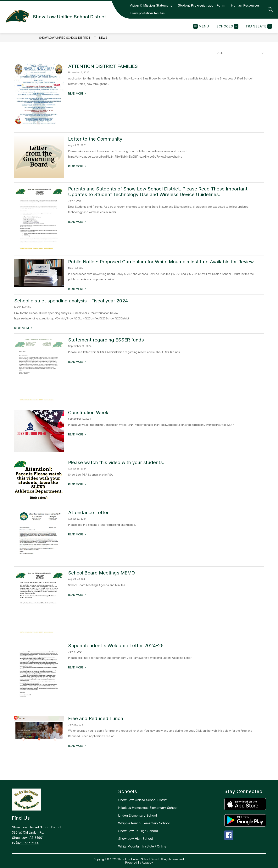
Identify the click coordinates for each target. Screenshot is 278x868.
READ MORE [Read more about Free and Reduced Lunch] (77, 746)
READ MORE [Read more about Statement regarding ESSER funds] (77, 362)
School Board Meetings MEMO (102, 573)
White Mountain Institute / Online (142, 846)
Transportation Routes (147, 13)
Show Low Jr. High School (138, 831)
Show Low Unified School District (65, 38)
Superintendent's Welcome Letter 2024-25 (116, 646)
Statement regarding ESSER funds (106, 340)
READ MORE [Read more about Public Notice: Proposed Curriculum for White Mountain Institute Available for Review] (77, 289)
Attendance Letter (88, 513)
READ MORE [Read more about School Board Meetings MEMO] (77, 595)
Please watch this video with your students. (116, 462)
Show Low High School (136, 839)
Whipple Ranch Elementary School (144, 823)
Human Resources (245, 5)
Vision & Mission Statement (151, 5)
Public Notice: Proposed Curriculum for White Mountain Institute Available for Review (161, 262)
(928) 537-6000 (28, 843)
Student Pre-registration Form (201, 5)
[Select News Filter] (240, 53)
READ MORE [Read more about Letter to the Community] (77, 166)
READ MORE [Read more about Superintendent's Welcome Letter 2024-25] (77, 667)
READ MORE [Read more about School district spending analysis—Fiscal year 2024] (23, 328)
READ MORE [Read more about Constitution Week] (77, 434)
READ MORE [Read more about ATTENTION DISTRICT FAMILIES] (77, 93)
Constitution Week (88, 413)
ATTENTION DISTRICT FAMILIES (103, 66)
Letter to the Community (95, 139)
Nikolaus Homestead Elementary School (148, 808)
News (103, 38)
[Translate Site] (258, 26)
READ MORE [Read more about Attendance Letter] (77, 534)
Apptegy (147, 862)
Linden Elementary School (137, 815)
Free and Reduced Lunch (96, 718)
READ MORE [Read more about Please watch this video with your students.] (77, 484)
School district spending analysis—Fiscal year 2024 (71, 301)
